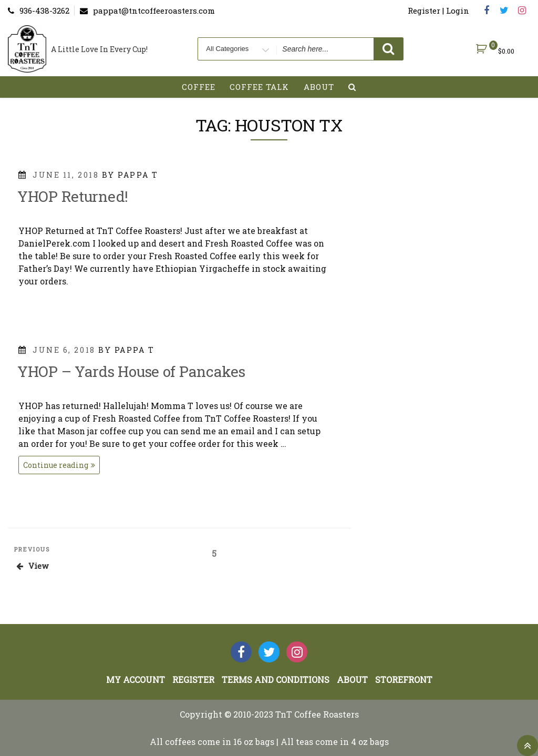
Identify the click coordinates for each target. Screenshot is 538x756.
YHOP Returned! (73, 196)
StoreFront (404, 680)
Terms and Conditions (276, 680)
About (319, 87)
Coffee (199, 87)
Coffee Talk (259, 87)
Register (193, 680)
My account (136, 680)
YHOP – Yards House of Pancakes (131, 371)
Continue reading (61, 466)
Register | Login (438, 11)
